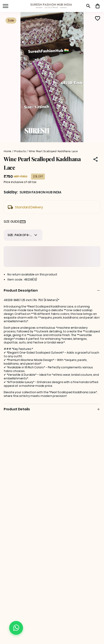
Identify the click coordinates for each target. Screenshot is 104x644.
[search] (88, 6)
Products (20, 151)
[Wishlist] (98, 18)
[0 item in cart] (98, 6)
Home (7, 151)
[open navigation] (6, 6)
